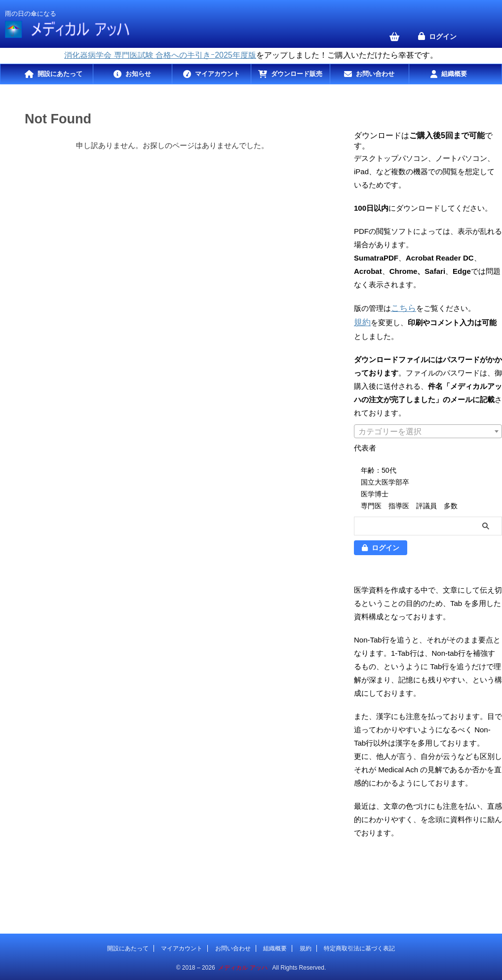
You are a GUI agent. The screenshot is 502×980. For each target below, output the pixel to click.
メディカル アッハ (243, 966)
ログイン (443, 37)
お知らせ (138, 74)
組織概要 (454, 74)
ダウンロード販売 (297, 74)
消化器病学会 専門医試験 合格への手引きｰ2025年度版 (160, 55)
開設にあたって (60, 74)
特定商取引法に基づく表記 (359, 946)
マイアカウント (217, 74)
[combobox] (428, 429)
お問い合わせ (375, 74)
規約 (361, 321)
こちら (402, 308)
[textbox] (428, 430)
